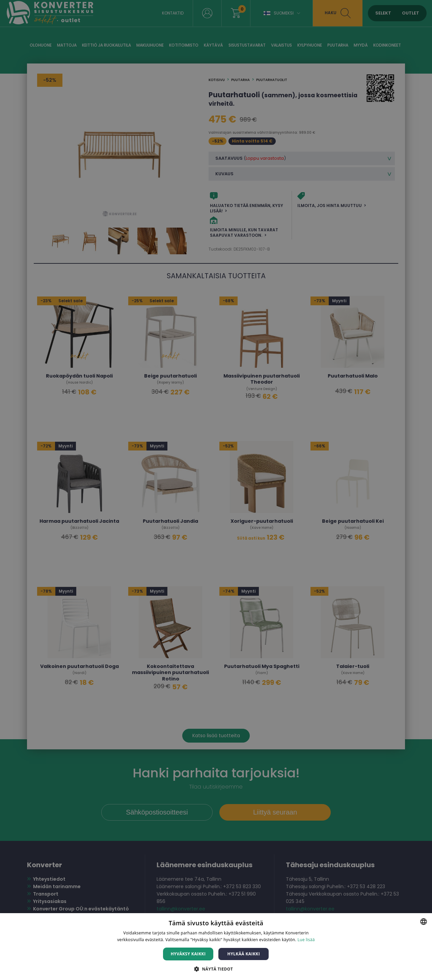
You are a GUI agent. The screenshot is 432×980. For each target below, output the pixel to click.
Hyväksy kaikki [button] (188, 954)
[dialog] (216, 490)
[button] (216, 969)
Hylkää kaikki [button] (244, 954)
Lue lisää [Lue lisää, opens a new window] (306, 940)
